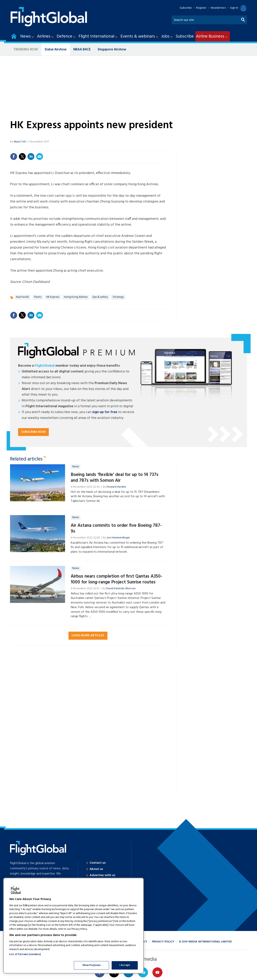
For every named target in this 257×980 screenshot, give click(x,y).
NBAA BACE (82, 50)
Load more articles (88, 635)
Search (243, 19)
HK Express (53, 297)
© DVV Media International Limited (205, 942)
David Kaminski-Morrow (121, 589)
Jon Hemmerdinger (118, 538)
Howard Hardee (116, 487)
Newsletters (218, 8)
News (76, 467)
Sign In (234, 8)
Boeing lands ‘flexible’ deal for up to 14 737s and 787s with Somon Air (115, 478)
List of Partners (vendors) (25, 954)
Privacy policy (163, 942)
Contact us (98, 863)
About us (96, 869)
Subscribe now (33, 432)
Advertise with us (102, 875)
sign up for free (105, 412)
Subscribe (186, 8)
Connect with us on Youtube (157, 972)
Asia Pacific (22, 297)
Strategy (118, 297)
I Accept (125, 965)
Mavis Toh (20, 142)
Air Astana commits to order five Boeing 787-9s (116, 528)
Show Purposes (92, 965)
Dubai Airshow (56, 50)
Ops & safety (100, 297)
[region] (73, 926)
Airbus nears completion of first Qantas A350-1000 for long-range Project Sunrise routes (116, 579)
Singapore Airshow (112, 50)
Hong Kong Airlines (76, 297)
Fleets (38, 297)
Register (201, 8)
